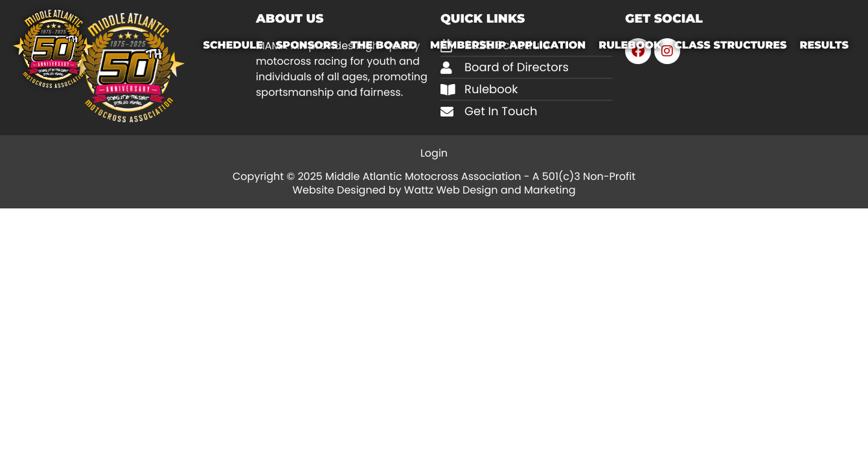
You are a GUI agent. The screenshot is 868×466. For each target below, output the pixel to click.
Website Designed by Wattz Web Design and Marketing (434, 190)
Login (434, 153)
